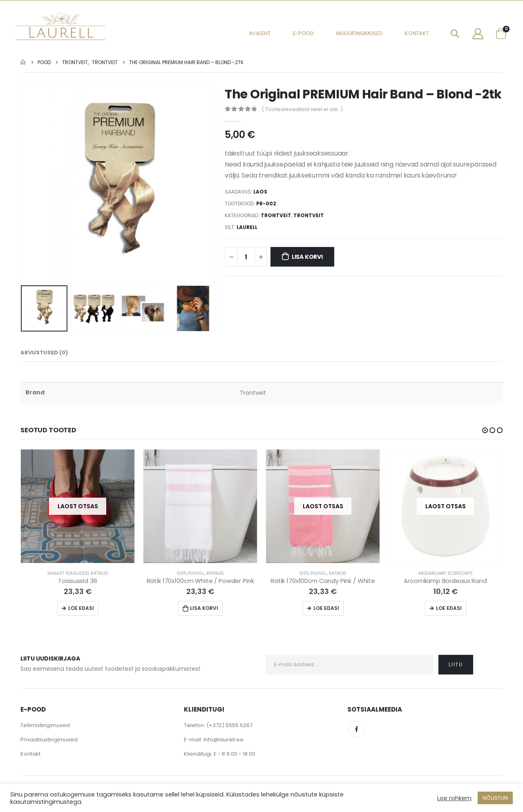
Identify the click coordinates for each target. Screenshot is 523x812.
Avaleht (260, 33)
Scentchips (460, 573)
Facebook (356, 729)
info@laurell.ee (224, 740)
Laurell (247, 227)
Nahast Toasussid (68, 573)
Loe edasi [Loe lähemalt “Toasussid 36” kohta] (81, 608)
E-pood (303, 33)
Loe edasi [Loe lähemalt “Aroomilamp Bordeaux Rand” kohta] (449, 608)
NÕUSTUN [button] (495, 798)
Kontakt (417, 33)
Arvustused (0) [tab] (44, 353)
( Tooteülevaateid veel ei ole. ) (302, 109)
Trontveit (276, 215)
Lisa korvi (307, 257)
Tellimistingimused (45, 725)
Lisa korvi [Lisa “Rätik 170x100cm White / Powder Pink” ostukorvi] (204, 608)
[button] (485, 430)
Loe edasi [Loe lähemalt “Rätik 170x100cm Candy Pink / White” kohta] (326, 608)
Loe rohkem (454, 798)
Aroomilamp (432, 573)
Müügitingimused (360, 33)
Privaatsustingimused (49, 740)
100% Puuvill (191, 573)
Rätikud (99, 573)
